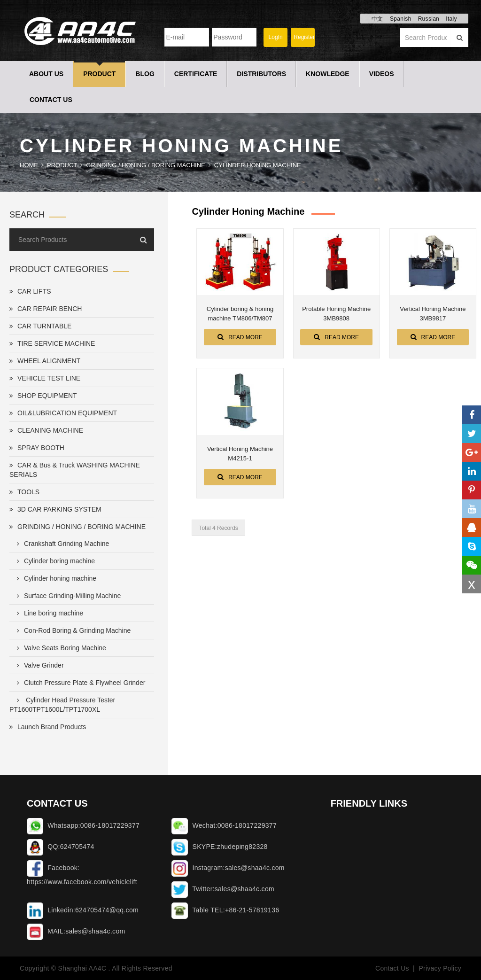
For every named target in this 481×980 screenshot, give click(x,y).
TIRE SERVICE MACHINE (52, 343)
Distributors (261, 74)
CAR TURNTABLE (40, 326)
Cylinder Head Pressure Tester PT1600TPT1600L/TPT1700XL (62, 705)
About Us (46, 74)
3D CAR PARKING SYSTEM (55, 509)
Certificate (196, 74)
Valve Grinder (39, 665)
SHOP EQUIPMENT (43, 396)
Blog (145, 74)
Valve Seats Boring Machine (60, 648)
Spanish (400, 19)
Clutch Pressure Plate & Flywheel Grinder (79, 683)
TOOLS (24, 492)
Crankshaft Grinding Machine (61, 544)
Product (99, 74)
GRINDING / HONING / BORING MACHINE (146, 165)
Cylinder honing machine (258, 165)
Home (29, 165)
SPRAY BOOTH (37, 448)
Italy (451, 19)
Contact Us (51, 100)
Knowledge (328, 74)
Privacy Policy (440, 968)
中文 (377, 19)
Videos (382, 74)
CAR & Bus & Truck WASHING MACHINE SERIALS (75, 470)
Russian (429, 19)
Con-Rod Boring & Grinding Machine (72, 630)
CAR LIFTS (30, 291)
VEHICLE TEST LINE (45, 378)
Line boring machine (48, 613)
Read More (240, 337)
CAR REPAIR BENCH (46, 309)
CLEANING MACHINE (46, 430)
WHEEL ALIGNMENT (45, 361)
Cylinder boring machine (54, 561)
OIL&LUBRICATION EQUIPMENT (63, 413)
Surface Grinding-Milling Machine (67, 596)
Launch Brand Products (48, 727)
